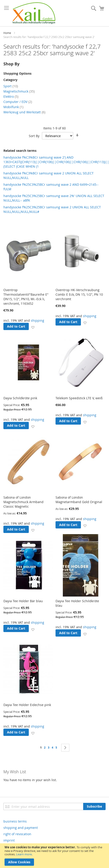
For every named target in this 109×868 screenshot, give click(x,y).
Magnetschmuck (19, 91)
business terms (15, 821)
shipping (38, 320)
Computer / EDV (18, 102)
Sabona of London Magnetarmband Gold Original (79, 500)
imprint (9, 840)
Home (7, 33)
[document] (54, 856)
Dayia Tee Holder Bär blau (23, 601)
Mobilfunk (13, 107)
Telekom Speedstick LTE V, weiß (79, 398)
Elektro (11, 96)
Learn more (24, 854)
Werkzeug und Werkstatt (24, 112)
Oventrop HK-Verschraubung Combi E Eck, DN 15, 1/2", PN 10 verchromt (79, 294)
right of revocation (17, 834)
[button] (33, 327)
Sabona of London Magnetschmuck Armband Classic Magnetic (23, 502)
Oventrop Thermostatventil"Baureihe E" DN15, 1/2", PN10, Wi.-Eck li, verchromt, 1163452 (26, 297)
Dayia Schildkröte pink (20, 398)
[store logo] (34, 13)
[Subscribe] (94, 806)
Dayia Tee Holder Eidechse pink (27, 705)
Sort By (34, 136)
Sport (11, 86)
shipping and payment (21, 828)
